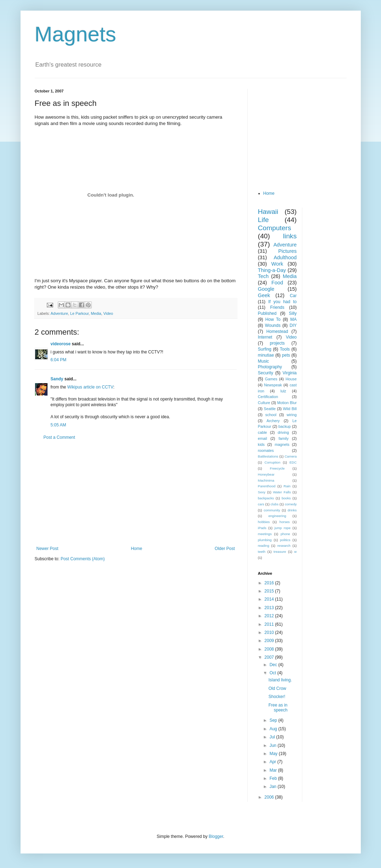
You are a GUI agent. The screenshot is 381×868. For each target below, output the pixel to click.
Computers (275, 228)
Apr (273, 762)
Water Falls (282, 492)
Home (136, 549)
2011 (270, 624)
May (274, 754)
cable (263, 432)
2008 (270, 649)
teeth (262, 552)
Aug (274, 729)
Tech (263, 276)
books (286, 498)
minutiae (266, 355)
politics (285, 540)
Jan (273, 787)
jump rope (282, 528)
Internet (265, 337)
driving (284, 432)
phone (285, 534)
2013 (270, 608)
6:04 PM (59, 360)
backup (284, 426)
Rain (287, 486)
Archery (273, 421)
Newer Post (47, 549)
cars (261, 504)
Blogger (216, 836)
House (291, 379)
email (263, 438)
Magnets (75, 34)
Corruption (272, 462)
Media (96, 313)
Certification (268, 397)
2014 (270, 599)
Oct (273, 673)
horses (285, 522)
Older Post (225, 549)
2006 (270, 797)
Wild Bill (290, 409)
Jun (273, 745)
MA (293, 319)
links (290, 236)
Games (271, 379)
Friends (277, 307)
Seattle (270, 409)
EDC (293, 462)
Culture (264, 403)
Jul (273, 737)
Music (264, 361)
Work (277, 264)
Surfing (265, 349)
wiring (292, 415)
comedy (291, 504)
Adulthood (285, 257)
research (284, 546)
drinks (292, 510)
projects (277, 343)
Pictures (287, 251)
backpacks (266, 498)
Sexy (262, 492)
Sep (274, 720)
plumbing (265, 540)
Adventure (59, 313)
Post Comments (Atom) (83, 559)
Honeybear (266, 474)
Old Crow (277, 688)
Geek (264, 295)
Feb (274, 778)
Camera (291, 456)
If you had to (282, 302)
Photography (270, 367)
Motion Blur (287, 403)
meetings (265, 534)
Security (266, 373)
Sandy (57, 379)
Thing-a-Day (272, 270)
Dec (274, 665)
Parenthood (267, 486)
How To (273, 319)
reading (264, 546)
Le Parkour (79, 313)
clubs (274, 504)
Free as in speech (278, 708)
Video (108, 313)
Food (277, 283)
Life (264, 220)
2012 (270, 616)
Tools (285, 349)
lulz (283, 391)
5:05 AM (58, 425)
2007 (270, 657)
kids (261, 444)
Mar (274, 770)
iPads (262, 528)
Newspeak (273, 385)
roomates (266, 450)
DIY (293, 325)
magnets (282, 444)
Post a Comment (59, 437)
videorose (61, 344)
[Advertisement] (136, 493)
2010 (270, 632)
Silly (293, 313)
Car (293, 296)
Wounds (273, 325)
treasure (280, 552)
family (284, 438)
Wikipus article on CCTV (90, 387)
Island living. (280, 680)
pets (286, 355)
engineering (277, 516)
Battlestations (268, 456)
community (272, 510)
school (271, 415)
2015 (270, 591)
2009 (270, 641)
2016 (270, 583)
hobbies (264, 522)
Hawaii (268, 212)
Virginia (290, 373)
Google (266, 289)
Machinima (266, 480)
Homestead (277, 331)
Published (267, 313)
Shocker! (277, 697)
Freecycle (277, 468)
